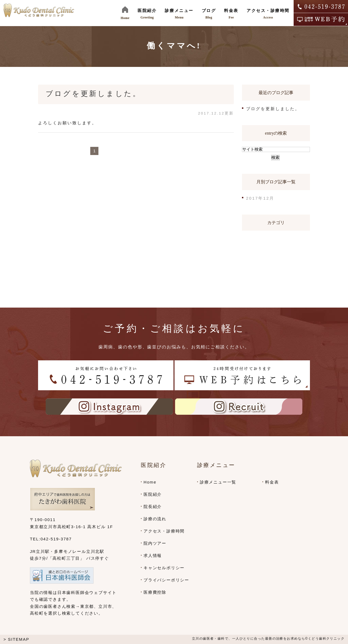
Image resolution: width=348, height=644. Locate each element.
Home (150, 482)
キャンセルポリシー (164, 568)
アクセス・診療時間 (164, 531)
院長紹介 (153, 507)
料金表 (272, 482)
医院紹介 (153, 494)
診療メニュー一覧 (218, 482)
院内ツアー (155, 543)
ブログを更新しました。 (93, 94)
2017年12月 (260, 198)
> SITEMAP (16, 639)
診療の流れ (155, 519)
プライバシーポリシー (166, 580)
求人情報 (153, 555)
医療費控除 (155, 592)
